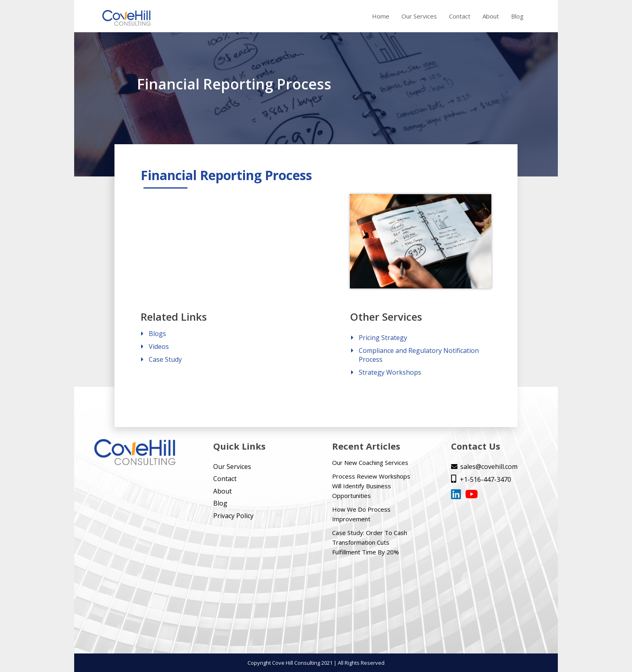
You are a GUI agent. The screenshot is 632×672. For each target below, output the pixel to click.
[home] (127, 19)
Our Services (419, 16)
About (491, 16)
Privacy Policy (233, 516)
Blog (517, 16)
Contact (460, 16)
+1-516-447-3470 (481, 479)
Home (381, 16)
